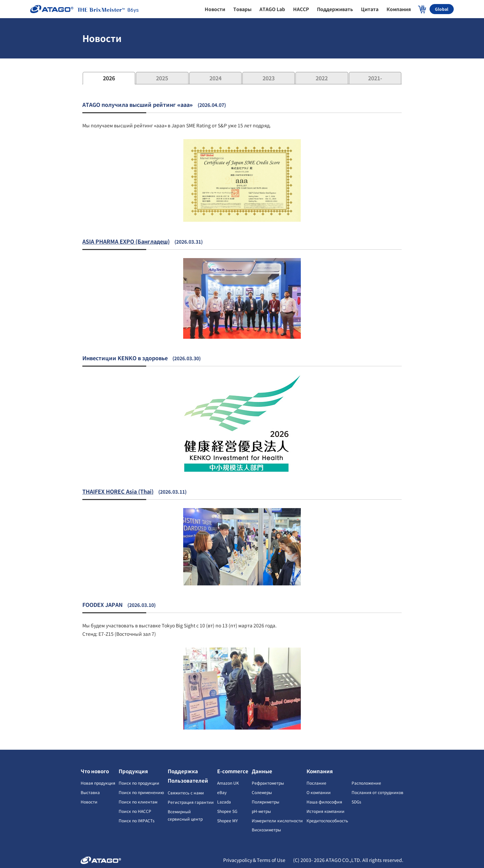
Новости (89, 802)
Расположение (366, 783)
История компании (326, 811)
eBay (222, 792)
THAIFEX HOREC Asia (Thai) (118, 491)
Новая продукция (98, 783)
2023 (269, 78)
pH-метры (261, 811)
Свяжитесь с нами (186, 793)
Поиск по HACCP (135, 811)
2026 (109, 78)
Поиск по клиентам (138, 802)
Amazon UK (228, 783)
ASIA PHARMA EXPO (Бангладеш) (126, 241)
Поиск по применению (141, 792)
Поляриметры (266, 802)
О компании (319, 792)
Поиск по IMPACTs (137, 820)
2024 (215, 78)
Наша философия (324, 802)
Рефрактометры (268, 783)
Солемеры (262, 792)
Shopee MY (227, 820)
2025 (162, 78)
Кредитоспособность (327, 820)
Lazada (224, 802)
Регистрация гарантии (191, 802)
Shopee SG (227, 811)
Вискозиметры (266, 830)
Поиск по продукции (139, 783)
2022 (322, 78)
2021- (375, 78)
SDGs (356, 802)
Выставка (90, 792)
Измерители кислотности (277, 820)
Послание (316, 783)
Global (442, 9)
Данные (262, 771)
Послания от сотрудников (377, 792)
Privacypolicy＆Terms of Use (255, 860)
